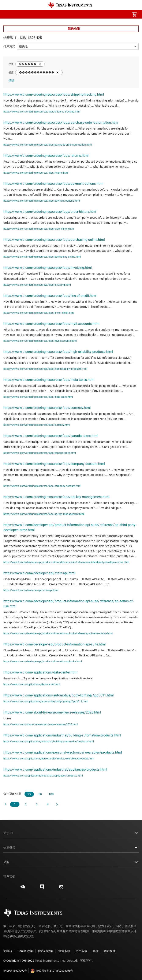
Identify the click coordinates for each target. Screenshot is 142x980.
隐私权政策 (46, 951)
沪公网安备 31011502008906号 (52, 971)
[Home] (70, 5)
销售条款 (64, 951)
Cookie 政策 (25, 951)
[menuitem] (99, 14)
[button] (8, 14)
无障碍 (8, 951)
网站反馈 (110, 951)
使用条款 (81, 951)
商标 (96, 951)
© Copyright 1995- (19, 961)
